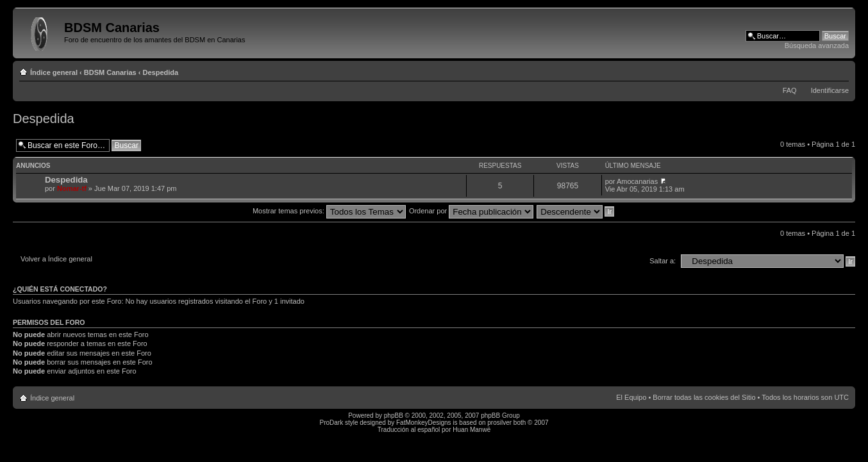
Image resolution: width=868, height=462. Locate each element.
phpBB (394, 416)
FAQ (790, 90)
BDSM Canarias (110, 72)
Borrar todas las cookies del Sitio (704, 397)
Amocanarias (637, 181)
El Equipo (631, 397)
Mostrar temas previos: (329, 211)
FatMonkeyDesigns (424, 423)
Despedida (161, 72)
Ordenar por (471, 211)
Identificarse (830, 90)
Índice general (54, 72)
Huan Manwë (472, 430)
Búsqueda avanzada (817, 45)
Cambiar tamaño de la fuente (839, 70)
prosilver (499, 423)
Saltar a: (663, 261)
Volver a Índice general (56, 259)
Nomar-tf (72, 188)
